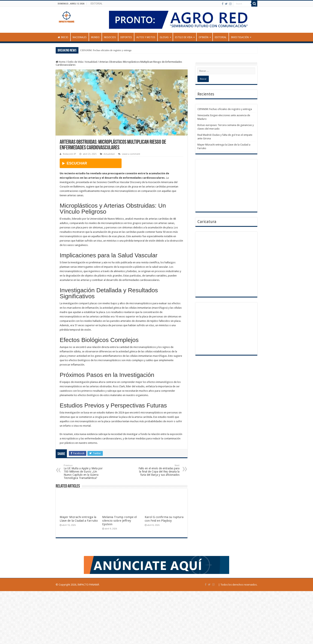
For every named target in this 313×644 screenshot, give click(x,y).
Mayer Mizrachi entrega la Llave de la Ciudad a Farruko (79, 519)
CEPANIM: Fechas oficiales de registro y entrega (106, 50)
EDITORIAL (97, 4)
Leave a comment (131, 154)
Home (61, 62)
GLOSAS (164, 37)
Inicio (63, 37)
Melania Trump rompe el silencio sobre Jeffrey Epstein (119, 521)
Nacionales (80, 37)
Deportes (126, 37)
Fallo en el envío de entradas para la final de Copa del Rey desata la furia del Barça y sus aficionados (159, 470)
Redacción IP (69, 154)
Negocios (110, 37)
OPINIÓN (204, 37)
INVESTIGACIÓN (240, 37)
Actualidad (91, 62)
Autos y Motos (146, 37)
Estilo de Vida (184, 37)
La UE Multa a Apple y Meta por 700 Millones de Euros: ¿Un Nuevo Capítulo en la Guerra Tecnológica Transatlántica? (84, 472)
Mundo (95, 37)
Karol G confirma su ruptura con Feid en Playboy (164, 519)
